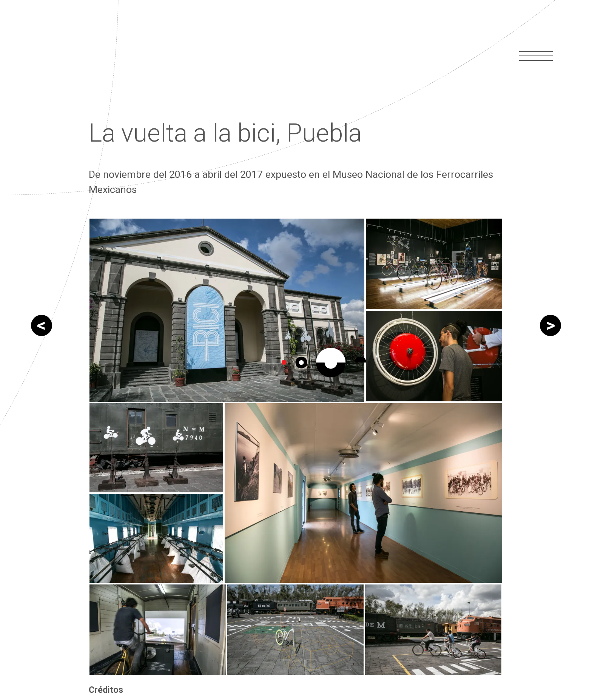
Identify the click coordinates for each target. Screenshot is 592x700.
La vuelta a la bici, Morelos (550, 358)
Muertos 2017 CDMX (42, 358)
